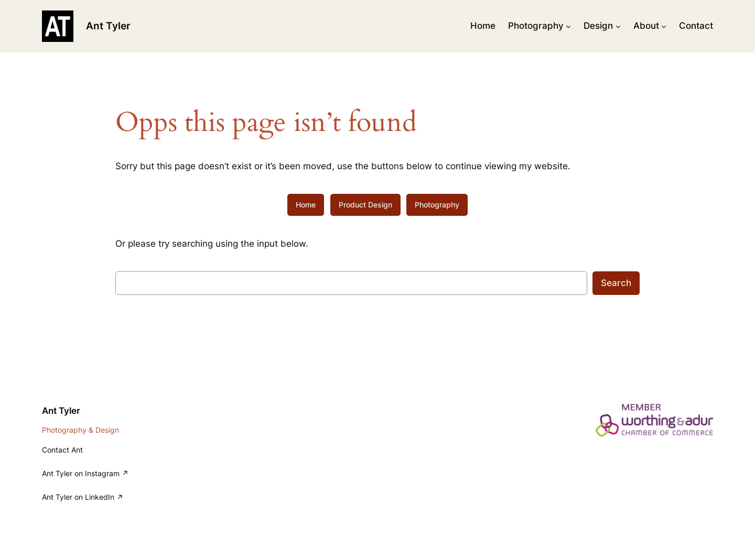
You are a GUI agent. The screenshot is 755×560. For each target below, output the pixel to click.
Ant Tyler (108, 26)
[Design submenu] (618, 26)
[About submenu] (664, 26)
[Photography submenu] (568, 26)
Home (306, 205)
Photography (437, 205)
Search (616, 283)
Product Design (365, 205)
